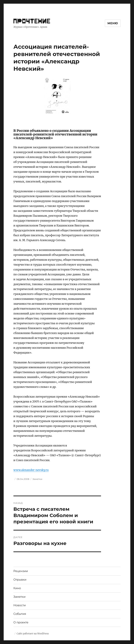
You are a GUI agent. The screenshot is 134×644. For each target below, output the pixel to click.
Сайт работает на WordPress (33, 634)
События (20, 614)
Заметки (37, 479)
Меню (113, 23)
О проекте (21, 622)
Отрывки (20, 580)
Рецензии (21, 571)
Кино (17, 588)
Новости (20, 605)
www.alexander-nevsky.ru (31, 470)
